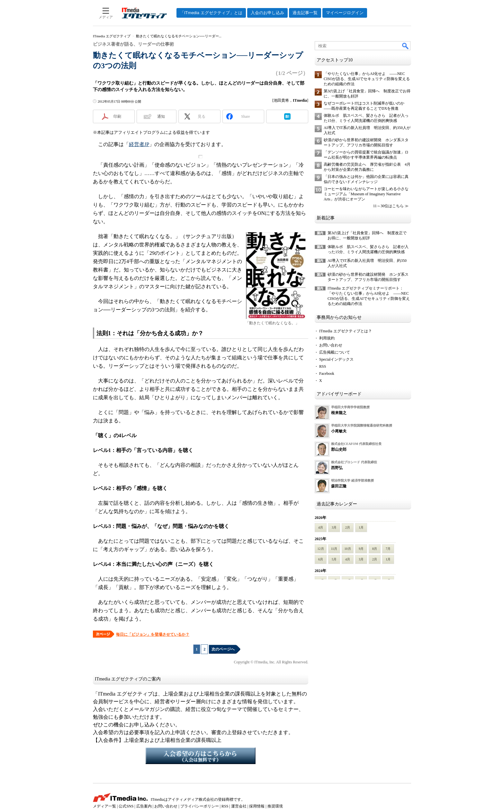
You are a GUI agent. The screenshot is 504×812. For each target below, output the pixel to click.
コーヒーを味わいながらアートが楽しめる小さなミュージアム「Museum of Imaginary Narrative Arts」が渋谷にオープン (366, 194)
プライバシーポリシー (200, 806)
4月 (321, 527)
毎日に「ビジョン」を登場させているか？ (153, 634)
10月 (348, 549)
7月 (388, 549)
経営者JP (139, 144)
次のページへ (223, 649)
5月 (334, 559)
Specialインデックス (336, 359)
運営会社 (239, 806)
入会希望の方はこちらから (201, 756)
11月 (334, 549)
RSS (323, 366)
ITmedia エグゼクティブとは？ (346, 331)
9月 (361, 549)
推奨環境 (275, 806)
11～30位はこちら (388, 206)
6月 (321, 559)
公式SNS (126, 806)
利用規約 (327, 338)
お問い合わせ (331, 345)
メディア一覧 (104, 806)
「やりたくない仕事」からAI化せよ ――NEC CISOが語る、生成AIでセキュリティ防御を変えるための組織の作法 (367, 79)
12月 (321, 549)
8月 (375, 549)
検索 (406, 46)
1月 (361, 527)
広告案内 (144, 806)
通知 (161, 116)
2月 (348, 527)
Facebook (327, 374)
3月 (334, 527)
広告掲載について (335, 352)
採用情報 (257, 806)
